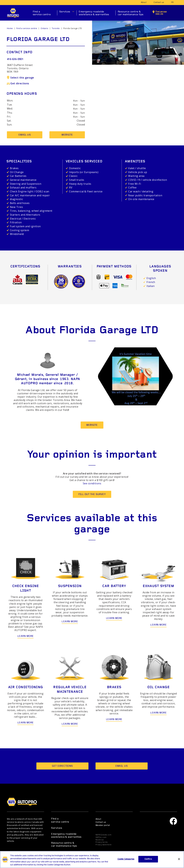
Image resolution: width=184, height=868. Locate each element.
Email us (25, 135)
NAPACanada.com (103, 835)
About (144, 3)
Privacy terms (102, 842)
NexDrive (100, 840)
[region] (92, 860)
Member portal (103, 825)
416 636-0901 (15, 59)
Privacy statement (104, 845)
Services (65, 12)
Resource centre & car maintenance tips (131, 13)
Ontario (44, 28)
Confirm (148, 859)
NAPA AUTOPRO (13, 13)
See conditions (92, 483)
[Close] (179, 859)
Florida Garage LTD (73, 28)
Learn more (26, 636)
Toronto (56, 28)
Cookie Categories (126, 859)
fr (172, 3)
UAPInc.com (101, 837)
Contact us (159, 3)
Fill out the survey (92, 494)
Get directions (18, 83)
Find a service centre (42, 13)
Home (10, 28)
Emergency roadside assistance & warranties (94, 13)
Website (67, 135)
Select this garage (20, 78)
